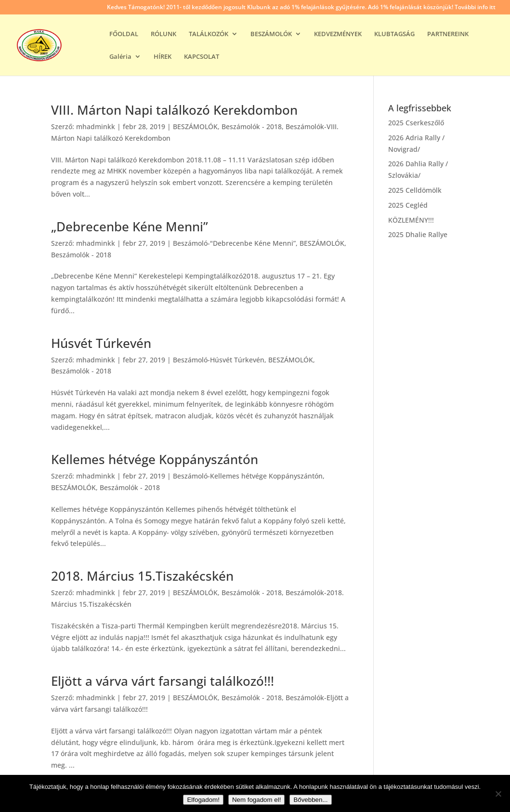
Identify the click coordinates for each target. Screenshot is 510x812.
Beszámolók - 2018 (252, 126)
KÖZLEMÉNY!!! (411, 220)
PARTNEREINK (448, 34)
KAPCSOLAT (202, 57)
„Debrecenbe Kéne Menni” (130, 226)
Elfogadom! (203, 800)
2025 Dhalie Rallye (418, 234)
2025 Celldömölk (415, 190)
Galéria (120, 57)
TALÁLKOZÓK (209, 34)
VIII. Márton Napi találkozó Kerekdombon (174, 110)
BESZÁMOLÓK (271, 34)
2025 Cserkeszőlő (416, 123)
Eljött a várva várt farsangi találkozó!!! (163, 681)
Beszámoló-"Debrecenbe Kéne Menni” (234, 243)
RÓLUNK (163, 34)
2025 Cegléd (408, 205)
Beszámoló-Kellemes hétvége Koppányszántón (248, 476)
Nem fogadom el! (257, 800)
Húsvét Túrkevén (101, 343)
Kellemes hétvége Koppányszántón (155, 459)
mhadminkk (96, 126)
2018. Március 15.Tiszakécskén (142, 576)
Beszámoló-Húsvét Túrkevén (219, 360)
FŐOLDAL (124, 34)
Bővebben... (310, 800)
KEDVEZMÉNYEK (338, 34)
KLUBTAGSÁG (394, 34)
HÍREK (163, 57)
